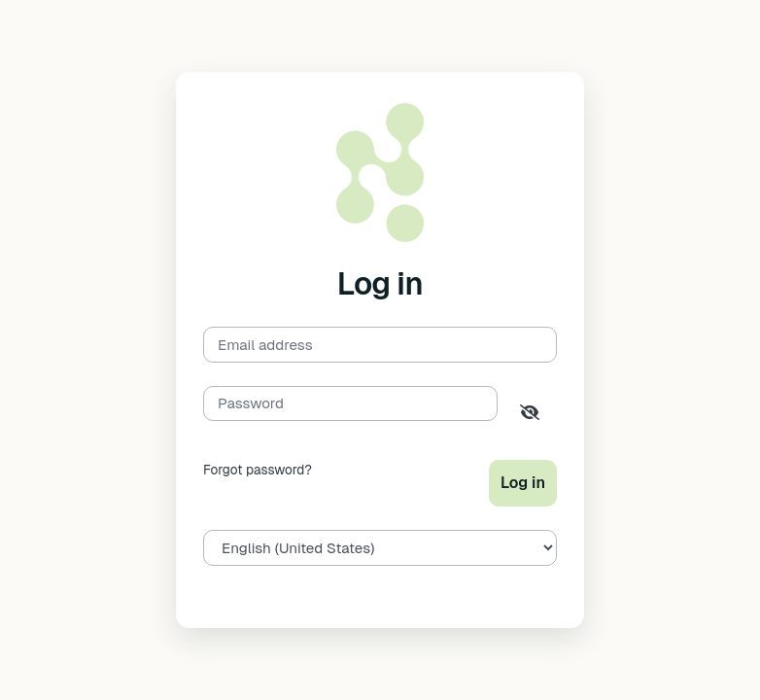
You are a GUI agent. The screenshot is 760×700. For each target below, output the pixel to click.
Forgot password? (258, 470)
